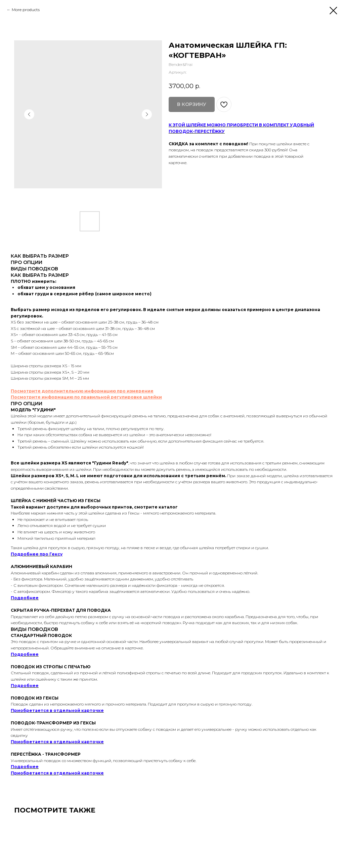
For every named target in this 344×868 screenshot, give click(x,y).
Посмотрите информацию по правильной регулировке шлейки (86, 397)
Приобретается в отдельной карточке (57, 710)
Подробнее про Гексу (37, 554)
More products (26, 10)
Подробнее (25, 598)
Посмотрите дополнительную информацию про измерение (82, 391)
